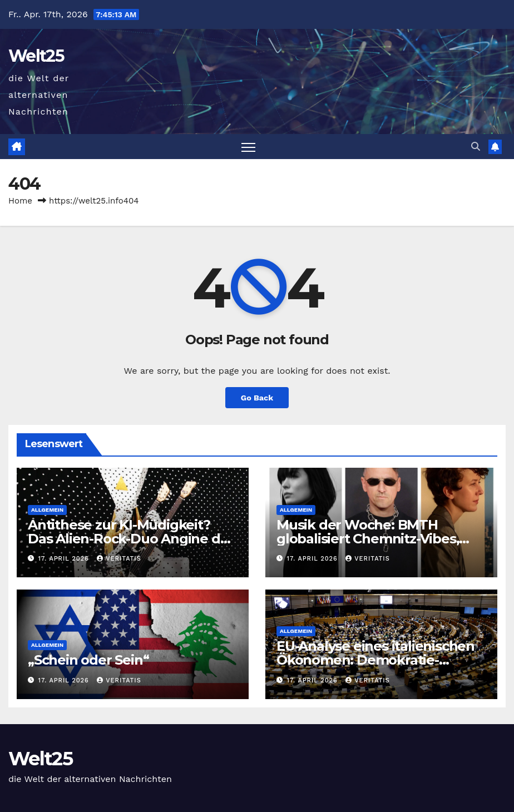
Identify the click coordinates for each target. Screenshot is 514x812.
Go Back (257, 398)
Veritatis (119, 559)
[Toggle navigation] (248, 147)
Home (20, 201)
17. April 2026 (65, 559)
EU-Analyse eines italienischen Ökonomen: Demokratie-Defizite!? (375, 660)
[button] (476, 147)
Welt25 (36, 56)
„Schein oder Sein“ (88, 660)
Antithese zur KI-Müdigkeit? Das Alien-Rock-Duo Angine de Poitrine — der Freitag (128, 539)
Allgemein (47, 510)
